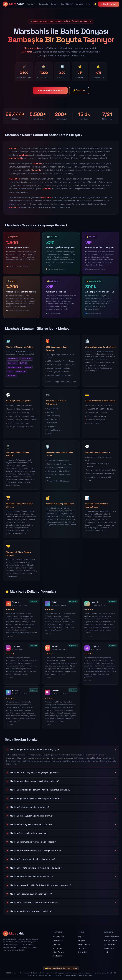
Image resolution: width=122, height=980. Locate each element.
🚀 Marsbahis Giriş (109, 4)
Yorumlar (80, 4)
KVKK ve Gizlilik (109, 945)
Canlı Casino (57, 945)
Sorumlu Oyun (109, 949)
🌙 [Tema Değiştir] (95, 4)
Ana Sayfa (31, 4)
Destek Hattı (83, 952)
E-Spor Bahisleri (58, 952)
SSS (88, 4)
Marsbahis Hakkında (111, 937)
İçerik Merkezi (67, 4)
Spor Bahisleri (58, 941)
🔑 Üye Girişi (82, 91)
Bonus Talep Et (84, 945)
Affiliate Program (110, 941)
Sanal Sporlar (57, 956)
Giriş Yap (81, 941)
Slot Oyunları (57, 949)
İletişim (106, 952)
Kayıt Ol (81, 937)
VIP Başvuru (83, 949)
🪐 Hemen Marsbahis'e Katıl (49, 91)
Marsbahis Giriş (58, 937)
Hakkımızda (43, 4)
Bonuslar (54, 4)
